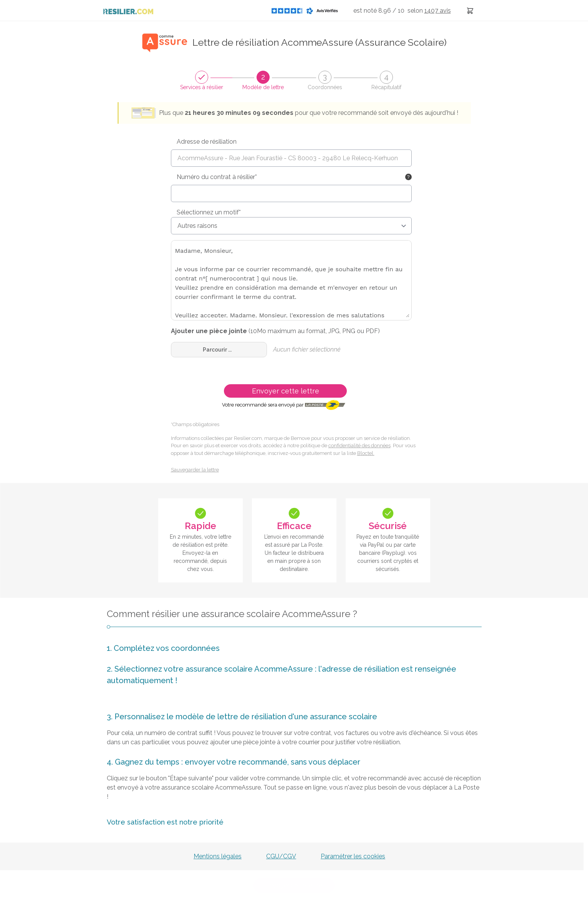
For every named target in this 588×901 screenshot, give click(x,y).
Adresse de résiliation (207, 142)
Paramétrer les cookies (353, 856)
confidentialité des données (359, 446)
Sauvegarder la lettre (195, 470)
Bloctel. (366, 453)
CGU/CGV (281, 856)
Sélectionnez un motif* (209, 212)
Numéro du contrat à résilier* (217, 177)
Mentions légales (218, 856)
